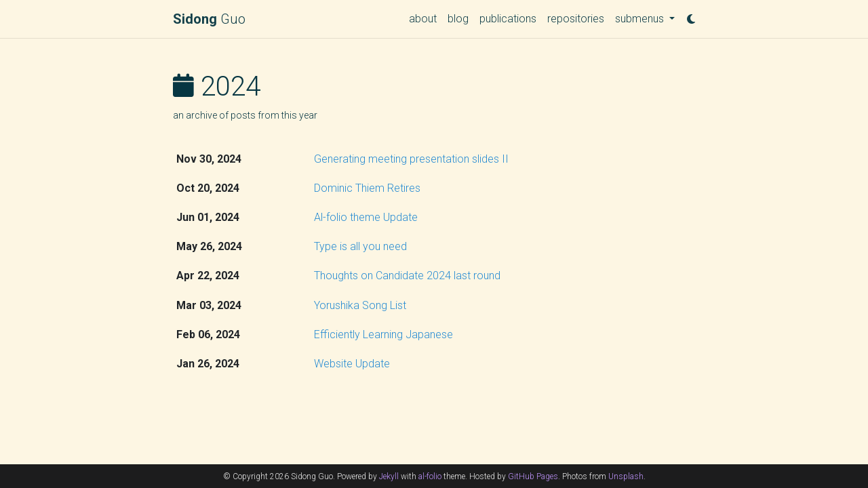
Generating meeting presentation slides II (411, 159)
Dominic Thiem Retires (367, 188)
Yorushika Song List (360, 305)
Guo (209, 19)
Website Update (352, 364)
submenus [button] (641, 19)
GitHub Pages (533, 476)
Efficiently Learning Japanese (383, 334)
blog (458, 19)
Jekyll (389, 476)
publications (508, 19)
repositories (576, 19)
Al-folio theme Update (366, 217)
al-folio (430, 476)
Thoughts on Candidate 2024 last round (407, 276)
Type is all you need (360, 246)
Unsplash (626, 476)
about (423, 19)
